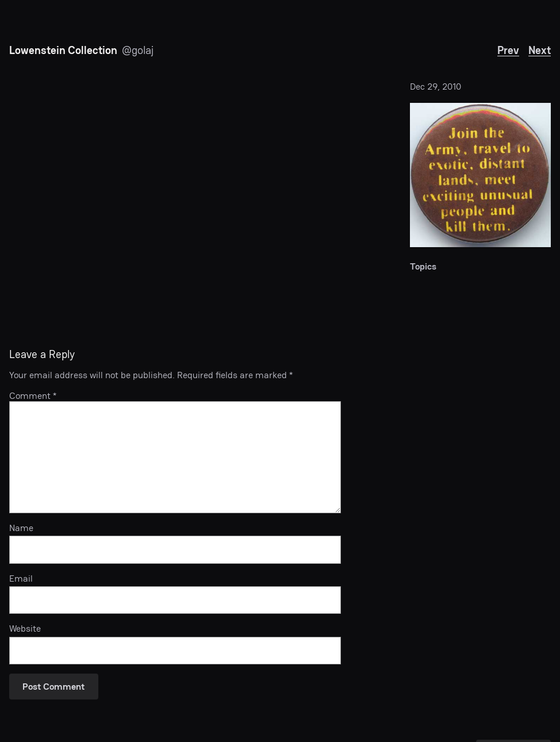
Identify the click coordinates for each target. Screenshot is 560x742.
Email (21, 578)
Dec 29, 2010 (436, 86)
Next (540, 50)
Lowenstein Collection (63, 50)
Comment (33, 396)
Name (21, 528)
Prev (508, 50)
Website (25, 628)
